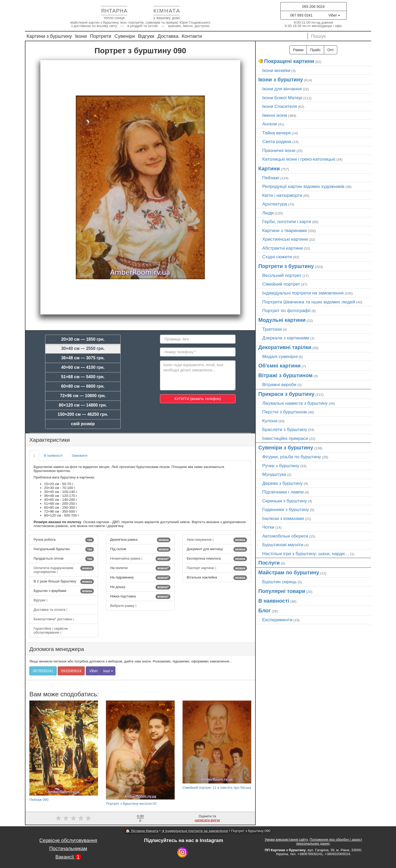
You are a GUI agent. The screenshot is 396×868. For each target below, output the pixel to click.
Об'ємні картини (279, 366)
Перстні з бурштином (285, 412)
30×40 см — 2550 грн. (83, 348)
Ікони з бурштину (281, 80)
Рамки (298, 50)
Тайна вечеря (277, 133)
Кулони (270, 421)
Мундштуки (274, 474)
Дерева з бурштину (282, 483)
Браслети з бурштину (285, 429)
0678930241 (43, 671)
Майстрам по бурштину (289, 572)
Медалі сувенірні (280, 356)
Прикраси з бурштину (286, 394)
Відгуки (146, 36)
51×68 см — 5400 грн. (83, 377)
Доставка (168, 36)
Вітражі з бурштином (285, 375)
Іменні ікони (275, 115)
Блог (264, 611)
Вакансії (68, 857)
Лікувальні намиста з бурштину (295, 403)
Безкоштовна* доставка (54, 619)
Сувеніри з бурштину (286, 448)
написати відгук (207, 820)
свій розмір (83, 424)
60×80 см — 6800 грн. (83, 386)
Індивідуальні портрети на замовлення (303, 293)
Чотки (268, 527)
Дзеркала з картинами (286, 338)
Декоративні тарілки (285, 347)
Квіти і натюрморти (282, 195)
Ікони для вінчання (282, 89)
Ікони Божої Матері (282, 98)
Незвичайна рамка (140, 559)
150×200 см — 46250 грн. (83, 414)
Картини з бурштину (49, 36)
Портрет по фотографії (286, 311)
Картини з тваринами (285, 230)
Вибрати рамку (123, 606)
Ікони (81, 36)
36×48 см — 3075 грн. (83, 358)
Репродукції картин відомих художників (303, 186)
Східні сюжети (277, 257)
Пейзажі (271, 178)
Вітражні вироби (279, 385)
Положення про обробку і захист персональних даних (329, 841)
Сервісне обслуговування (68, 840)
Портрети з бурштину (286, 266)
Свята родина (277, 141)
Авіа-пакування (217, 540)
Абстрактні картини (283, 248)
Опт (331, 50)
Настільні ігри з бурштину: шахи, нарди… (306, 554)
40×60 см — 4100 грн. (83, 367)
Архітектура (275, 204)
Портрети (101, 36)
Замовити (79, 456)
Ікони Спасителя (280, 106)
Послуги (269, 563)
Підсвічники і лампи (283, 492)
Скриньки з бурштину (285, 501)
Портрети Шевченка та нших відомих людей (309, 302)
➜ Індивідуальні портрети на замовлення (195, 831)
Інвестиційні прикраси (285, 438)
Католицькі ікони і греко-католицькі (299, 159)
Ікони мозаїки (276, 70)
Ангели (270, 124)
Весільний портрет (282, 275)
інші (108, 671)
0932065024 (71, 671)
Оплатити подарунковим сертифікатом (64, 570)
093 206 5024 (313, 7)
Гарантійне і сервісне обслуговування (51, 630)
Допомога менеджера (57, 649)
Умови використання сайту (286, 840)
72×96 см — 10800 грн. (83, 396)
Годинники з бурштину (286, 509)
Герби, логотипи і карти (287, 222)
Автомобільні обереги (285, 536)
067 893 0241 (301, 15)
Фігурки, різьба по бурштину (292, 457)
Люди (268, 213)
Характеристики (50, 440)
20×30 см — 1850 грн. (83, 339)
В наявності (53, 456)
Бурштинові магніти (283, 545)
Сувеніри (125, 36)
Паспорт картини (217, 568)
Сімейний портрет (281, 284)
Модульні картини (282, 320)
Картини (269, 169)
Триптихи (272, 329)
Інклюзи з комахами (283, 518)
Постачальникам (68, 848)
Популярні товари (282, 591)
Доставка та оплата (50, 610)
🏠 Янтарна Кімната (142, 831)
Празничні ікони (279, 150)
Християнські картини (285, 239)
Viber (334, 15)
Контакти (192, 36)
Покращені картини (289, 61)
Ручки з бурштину (281, 466)
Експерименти (277, 620)
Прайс (315, 50)
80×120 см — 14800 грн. (83, 405)
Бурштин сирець (280, 582)
